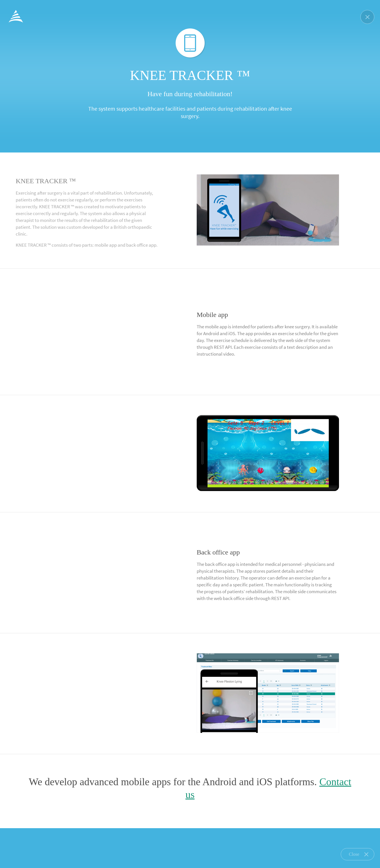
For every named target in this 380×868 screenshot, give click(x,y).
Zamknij (367, 17)
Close (359, 854)
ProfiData (16, 16)
